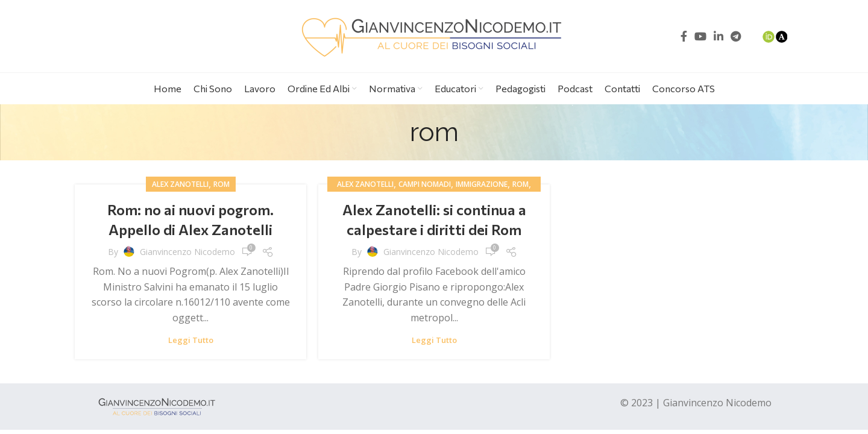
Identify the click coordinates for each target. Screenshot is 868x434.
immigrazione (482, 184)
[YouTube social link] (700, 36)
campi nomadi (425, 184)
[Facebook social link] (684, 36)
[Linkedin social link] (719, 36)
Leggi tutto (191, 340)
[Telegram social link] (736, 36)
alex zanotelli (180, 184)
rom (222, 184)
